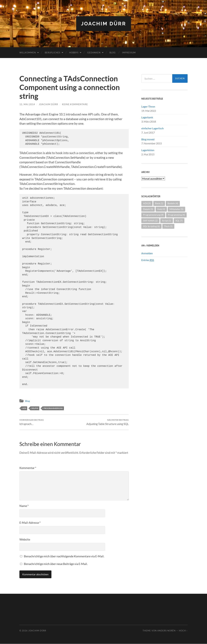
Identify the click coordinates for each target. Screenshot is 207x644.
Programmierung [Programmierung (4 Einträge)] (153, 215)
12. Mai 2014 (27, 104)
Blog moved (148, 139)
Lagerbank (147, 117)
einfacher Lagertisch (153, 128)
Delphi (35, 408)
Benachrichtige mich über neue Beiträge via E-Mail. (56, 564)
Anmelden (147, 253)
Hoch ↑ (183, 631)
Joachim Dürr (103, 24)
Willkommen (28, 53)
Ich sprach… (32, 422)
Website (25, 540)
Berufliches (53, 53)
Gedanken (94, 53)
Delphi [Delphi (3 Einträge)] (148, 209)
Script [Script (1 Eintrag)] (167, 220)
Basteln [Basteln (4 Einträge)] (173, 203)
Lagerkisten (148, 150)
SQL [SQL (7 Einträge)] (179, 220)
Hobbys (74, 53)
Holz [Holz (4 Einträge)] (161, 209)
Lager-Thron (148, 106)
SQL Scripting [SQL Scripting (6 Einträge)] (151, 226)
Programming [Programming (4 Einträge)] (176, 215)
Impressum (129, 53)
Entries (148, 260)
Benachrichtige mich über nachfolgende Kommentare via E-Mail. (64, 556)
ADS (24, 408)
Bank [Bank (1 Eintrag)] (159, 203)
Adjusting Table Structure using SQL (108, 422)
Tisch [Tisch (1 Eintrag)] (168, 226)
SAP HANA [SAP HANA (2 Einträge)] (150, 220)
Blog (113, 53)
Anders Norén (166, 631)
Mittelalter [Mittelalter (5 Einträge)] (176, 209)
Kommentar (28, 468)
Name (24, 506)
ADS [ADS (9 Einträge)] (147, 203)
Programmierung (53, 408)
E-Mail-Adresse (30, 523)
